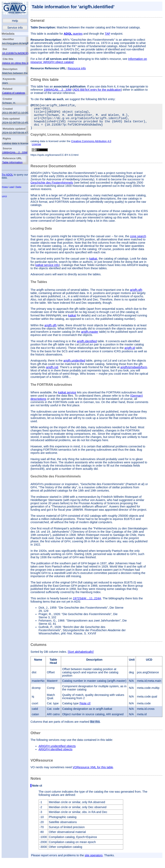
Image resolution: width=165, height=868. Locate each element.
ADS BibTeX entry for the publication (97, 90)
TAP (107, 34)
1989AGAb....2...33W (15, 152)
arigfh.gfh (136, 296)
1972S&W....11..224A (87, 608)
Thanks (18, 187)
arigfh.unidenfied (74, 371)
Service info (15, 28)
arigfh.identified (87, 349)
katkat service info (47, 271)
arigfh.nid (52, 377)
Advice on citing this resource (20, 63)
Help (15, 21)
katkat (93, 265)
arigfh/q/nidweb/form (134, 377)
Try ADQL (7, 175)
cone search (138, 243)
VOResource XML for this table (93, 777)
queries (73, 34)
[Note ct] (85, 713)
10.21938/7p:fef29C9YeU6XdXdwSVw (25, 53)
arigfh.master (90, 340)
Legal (12, 187)
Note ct (37, 796)
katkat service (67, 402)
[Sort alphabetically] (81, 662)
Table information (12, 162)
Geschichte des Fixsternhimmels (52, 189)
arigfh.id (130, 357)
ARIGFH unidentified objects (57, 756)
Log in (4, 196)
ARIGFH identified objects (56, 759)
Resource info (77, 68)
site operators (94, 865)
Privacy (5, 187)
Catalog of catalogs (14, 93)
